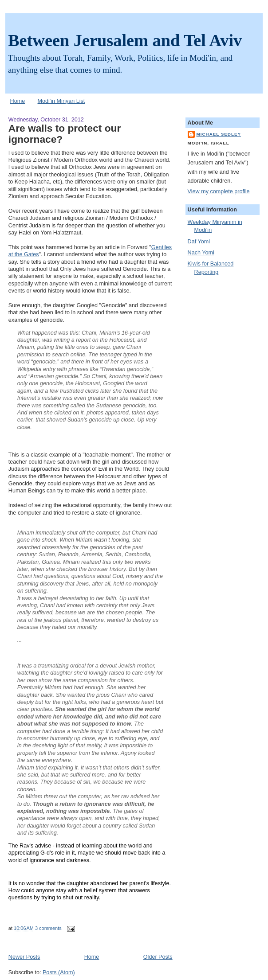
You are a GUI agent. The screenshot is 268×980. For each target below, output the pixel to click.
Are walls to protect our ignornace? (65, 134)
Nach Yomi (201, 253)
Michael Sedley (219, 134)
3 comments (48, 929)
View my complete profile (219, 191)
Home (18, 101)
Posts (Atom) (59, 972)
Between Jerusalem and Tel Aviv (125, 40)
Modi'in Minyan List (61, 101)
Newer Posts (24, 957)
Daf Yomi (199, 242)
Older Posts (158, 957)
